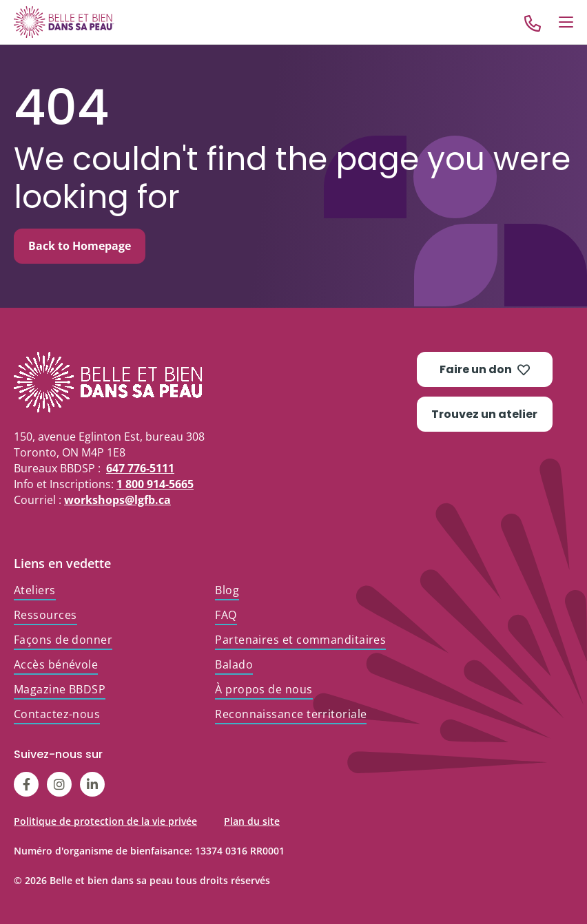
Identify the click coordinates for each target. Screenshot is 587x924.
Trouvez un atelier (484, 414)
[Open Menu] (566, 22)
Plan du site (252, 821)
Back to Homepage (80, 246)
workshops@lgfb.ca (117, 500)
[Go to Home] (64, 22)
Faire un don (485, 369)
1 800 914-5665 (155, 484)
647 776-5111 (140, 468)
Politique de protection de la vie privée (105, 821)
